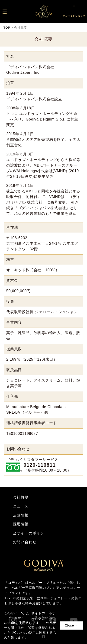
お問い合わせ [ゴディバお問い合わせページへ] (25, 542)
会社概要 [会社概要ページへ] (21, 497)
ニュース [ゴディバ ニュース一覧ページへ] (21, 506)
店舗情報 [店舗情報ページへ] (21, 515)
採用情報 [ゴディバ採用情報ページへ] (21, 524)
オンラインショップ (74, 10)
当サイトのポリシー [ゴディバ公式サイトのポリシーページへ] (31, 533)
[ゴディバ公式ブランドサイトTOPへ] (44, 570)
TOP (7, 28)
